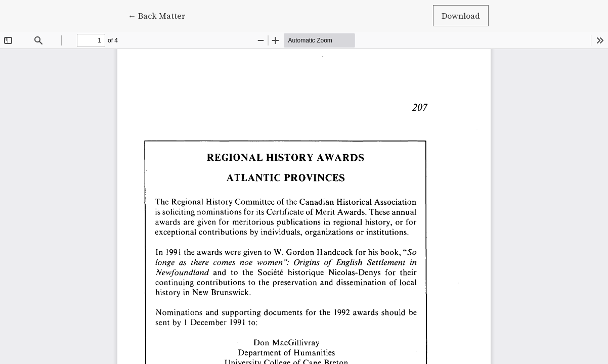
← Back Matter (161, 15)
